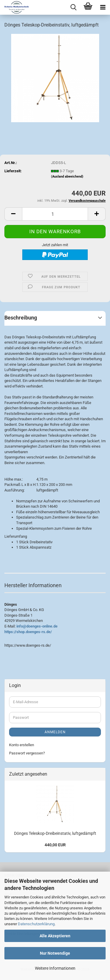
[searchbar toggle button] (73, 7)
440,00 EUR (55, 845)
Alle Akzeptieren (55, 936)
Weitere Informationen (55, 968)
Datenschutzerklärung (36, 924)
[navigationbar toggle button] (103, 7)
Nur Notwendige (55, 953)
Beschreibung (21, 318)
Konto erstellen (22, 745)
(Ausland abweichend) (67, 177)
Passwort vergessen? (27, 753)
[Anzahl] (55, 214)
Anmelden (55, 732)
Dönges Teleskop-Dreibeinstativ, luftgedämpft (55, 833)
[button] (13, 214)
